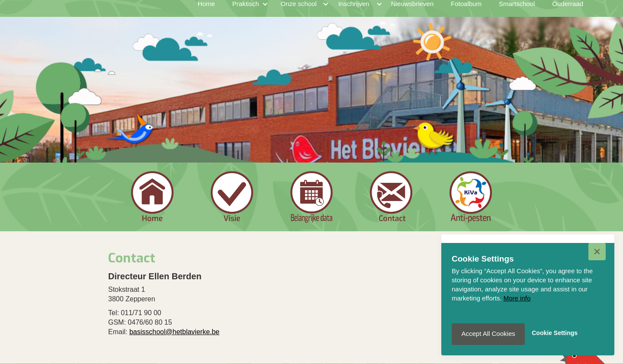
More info (517, 298)
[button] (597, 252)
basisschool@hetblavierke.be (174, 332)
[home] (110, 13)
